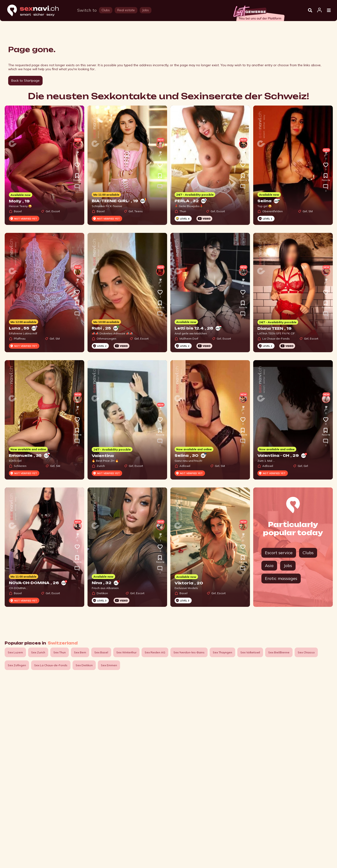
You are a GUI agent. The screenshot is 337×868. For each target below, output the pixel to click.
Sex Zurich (38, 652)
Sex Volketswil (250, 652)
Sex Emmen (109, 665)
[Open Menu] (329, 11)
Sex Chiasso (306, 652)
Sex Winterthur (126, 652)
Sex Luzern (15, 652)
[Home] (37, 11)
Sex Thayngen (222, 652)
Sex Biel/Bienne (279, 652)
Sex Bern (80, 652)
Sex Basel (101, 652)
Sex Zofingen (17, 665)
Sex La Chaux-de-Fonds (51, 665)
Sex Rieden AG (155, 652)
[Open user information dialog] (319, 10)
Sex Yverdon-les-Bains (189, 652)
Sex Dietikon (84, 665)
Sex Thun (60, 652)
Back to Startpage (25, 81)
